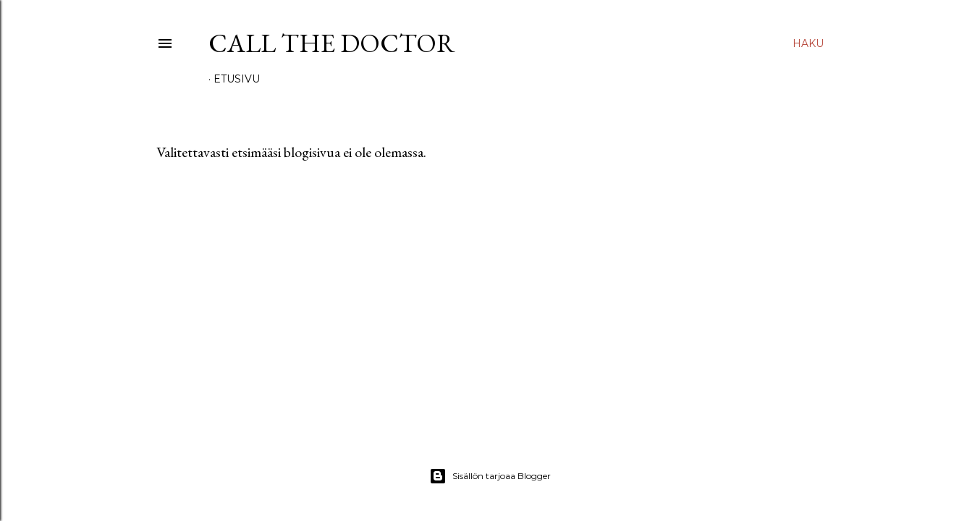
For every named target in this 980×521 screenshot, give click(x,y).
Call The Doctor (332, 43)
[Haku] (808, 43)
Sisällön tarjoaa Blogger (490, 476)
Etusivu (237, 79)
